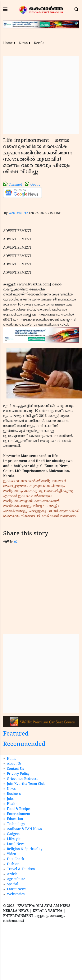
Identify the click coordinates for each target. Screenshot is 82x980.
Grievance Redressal (23, 779)
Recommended (24, 744)
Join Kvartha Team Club (26, 784)
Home (8, 43)
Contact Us (15, 769)
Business (14, 794)
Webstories (16, 894)
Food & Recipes (19, 809)
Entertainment (19, 814)
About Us (14, 764)
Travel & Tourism (21, 869)
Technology (16, 824)
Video (12, 854)
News (23, 43)
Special (13, 884)
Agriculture (16, 879)
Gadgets (13, 834)
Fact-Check (15, 859)
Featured (16, 734)
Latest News (17, 889)
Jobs (10, 799)
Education (15, 819)
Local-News (16, 844)
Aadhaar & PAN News (24, 829)
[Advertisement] (39, 95)
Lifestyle (14, 839)
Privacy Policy (18, 774)
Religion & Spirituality (25, 849)
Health (12, 804)
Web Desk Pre (18, 213)
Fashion (13, 864)
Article (12, 874)
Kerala (39, 43)
